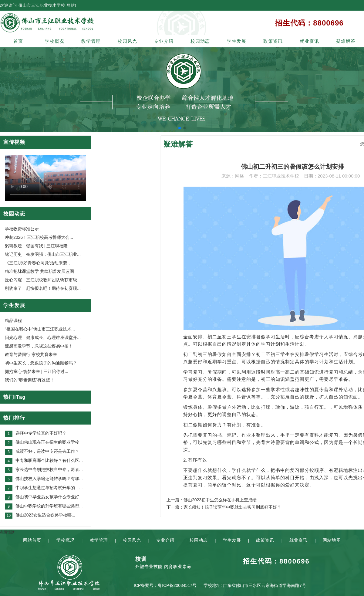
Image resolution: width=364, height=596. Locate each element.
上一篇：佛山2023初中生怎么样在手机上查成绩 (212, 500)
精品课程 (13, 320)
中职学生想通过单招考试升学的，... (49, 488)
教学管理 (91, 41)
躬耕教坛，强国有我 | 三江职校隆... (38, 246)
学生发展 (237, 41)
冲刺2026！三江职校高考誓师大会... (39, 237)
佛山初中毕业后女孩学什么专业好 (47, 497)
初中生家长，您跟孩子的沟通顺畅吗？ (41, 363)
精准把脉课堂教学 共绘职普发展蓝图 (39, 271)
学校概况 (55, 41)
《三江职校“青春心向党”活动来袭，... (40, 263)
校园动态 (200, 41)
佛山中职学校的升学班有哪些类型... (49, 506)
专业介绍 (164, 41)
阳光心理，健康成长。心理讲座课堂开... (43, 337)
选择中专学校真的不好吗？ (41, 433)
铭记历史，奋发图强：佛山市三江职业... (43, 254)
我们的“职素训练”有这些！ (30, 380)
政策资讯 (273, 41)
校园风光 (127, 41)
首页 (18, 41)
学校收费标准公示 (22, 229)
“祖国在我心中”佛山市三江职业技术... (40, 329)
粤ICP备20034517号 (177, 585)
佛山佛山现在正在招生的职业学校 (47, 442)
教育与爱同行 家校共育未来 (31, 354)
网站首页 (32, 540)
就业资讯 (309, 41)
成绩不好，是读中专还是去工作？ (47, 451)
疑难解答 (346, 41)
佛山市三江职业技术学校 (42, 5)
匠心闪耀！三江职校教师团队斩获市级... (43, 280)
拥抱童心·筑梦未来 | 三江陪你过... (37, 371)
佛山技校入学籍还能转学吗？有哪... (49, 479)
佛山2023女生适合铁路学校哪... (45, 515)
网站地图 (332, 540)
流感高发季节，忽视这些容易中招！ (39, 346)
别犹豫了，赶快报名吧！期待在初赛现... (43, 288)
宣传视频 (14, 142)
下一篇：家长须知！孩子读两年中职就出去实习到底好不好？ (224, 507)
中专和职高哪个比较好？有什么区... (49, 460)
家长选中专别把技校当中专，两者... (49, 469)
